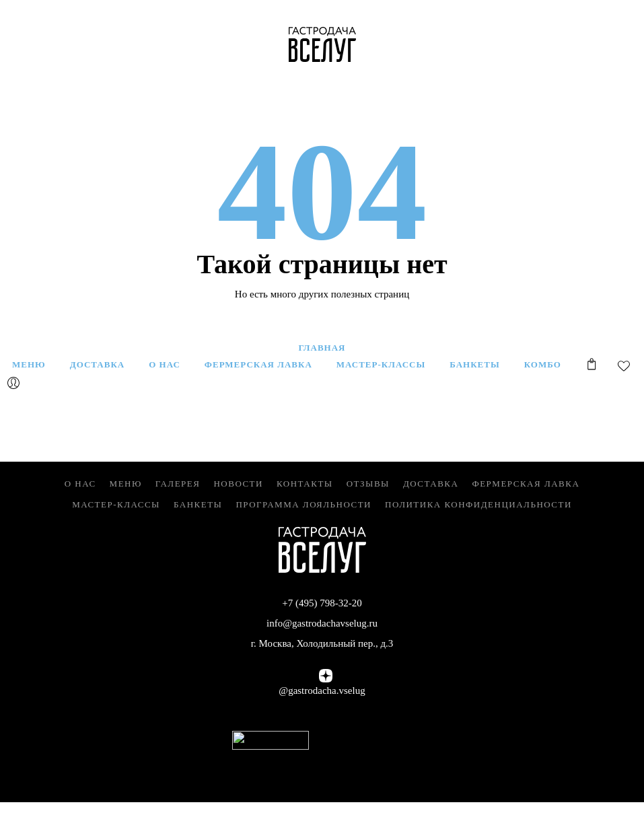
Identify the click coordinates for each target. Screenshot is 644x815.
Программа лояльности (303, 504)
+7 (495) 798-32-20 (322, 603)
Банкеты (198, 504)
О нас (80, 484)
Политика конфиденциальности (478, 504)
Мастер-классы (116, 504)
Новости (238, 484)
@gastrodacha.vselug (322, 690)
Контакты (305, 484)
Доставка (431, 484)
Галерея (178, 484)
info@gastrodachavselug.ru (322, 623)
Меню (126, 484)
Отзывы (368, 484)
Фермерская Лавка (526, 484)
